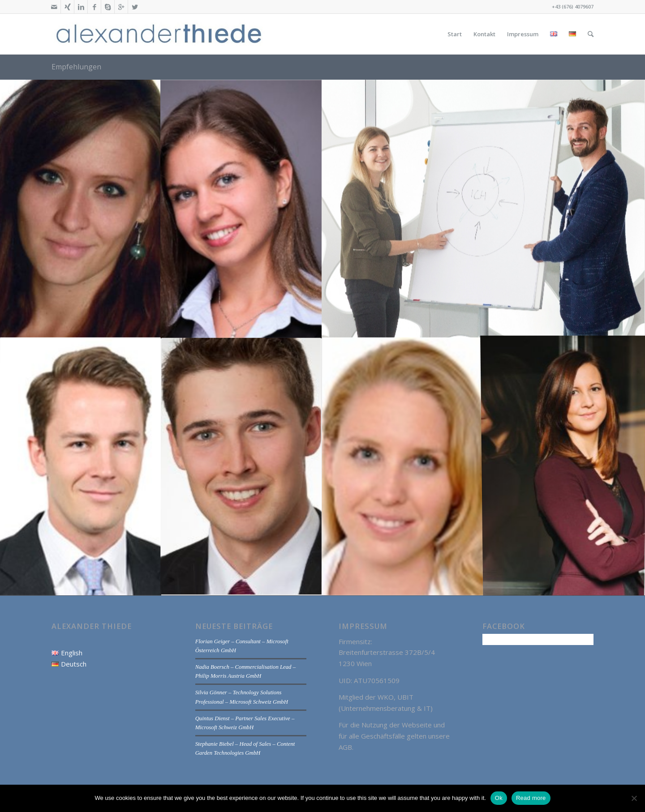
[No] (634, 798)
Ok (499, 798)
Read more (531, 798)
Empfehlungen (76, 67)
